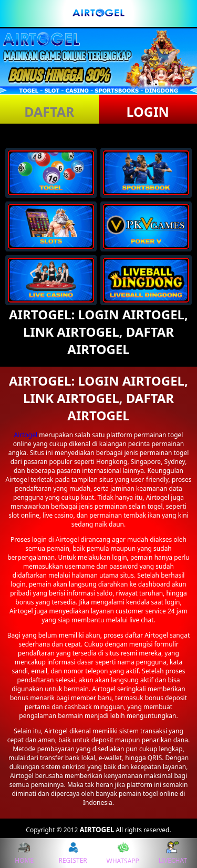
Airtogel (26, 435)
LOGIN (148, 112)
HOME (24, 853)
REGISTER (72, 853)
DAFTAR (49, 112)
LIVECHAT (173, 853)
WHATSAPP (123, 853)
